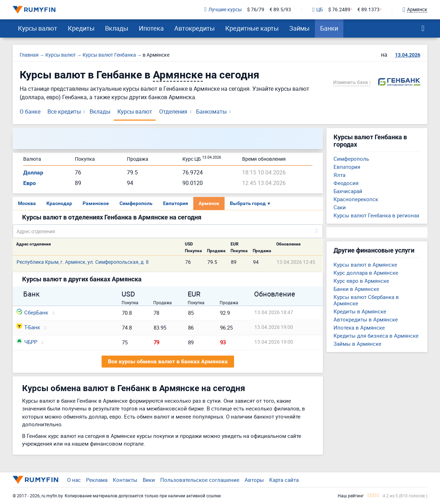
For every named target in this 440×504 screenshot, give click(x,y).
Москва (27, 203)
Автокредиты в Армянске (366, 319)
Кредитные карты (252, 28)
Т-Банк (28, 327)
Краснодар (59, 203)
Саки (340, 207)
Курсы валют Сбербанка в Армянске (366, 300)
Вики (149, 480)
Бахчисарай (348, 191)
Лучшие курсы (223, 10)
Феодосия (346, 183)
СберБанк (32, 312)
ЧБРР (27, 342)
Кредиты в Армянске (360, 311)
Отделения (173, 111)
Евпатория (176, 203)
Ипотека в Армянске (359, 327)
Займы (299, 28)
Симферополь (136, 203)
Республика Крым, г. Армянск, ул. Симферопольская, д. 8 (83, 262)
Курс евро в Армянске (361, 281)
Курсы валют (38, 28)
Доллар (33, 173)
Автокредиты (195, 28)
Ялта (339, 175)
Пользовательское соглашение (200, 480)
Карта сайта (284, 480)
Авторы (254, 480)
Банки (329, 28)
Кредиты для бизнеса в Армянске (376, 336)
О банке (30, 111)
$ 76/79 (256, 10)
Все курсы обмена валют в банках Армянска (168, 361)
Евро (30, 183)
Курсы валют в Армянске (365, 264)
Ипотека (151, 28)
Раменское (96, 203)
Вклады (117, 28)
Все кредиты (64, 111)
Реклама (97, 480)
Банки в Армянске (356, 289)
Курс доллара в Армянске (366, 273)
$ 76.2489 (339, 10)
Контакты (125, 480)
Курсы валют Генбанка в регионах (376, 215)
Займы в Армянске (357, 344)
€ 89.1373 (368, 10)
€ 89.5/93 (280, 10)
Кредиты (81, 28)
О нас (74, 480)
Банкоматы (211, 111)
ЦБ (318, 10)
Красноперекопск (356, 199)
